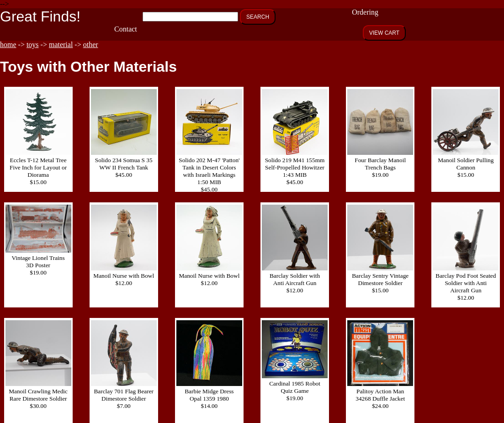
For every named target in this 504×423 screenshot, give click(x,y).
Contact (126, 29)
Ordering (365, 12)
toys (33, 45)
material (61, 45)
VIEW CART (384, 33)
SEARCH (258, 17)
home (8, 45)
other (91, 45)
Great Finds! (40, 16)
